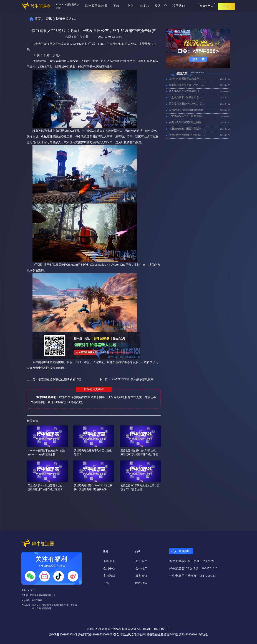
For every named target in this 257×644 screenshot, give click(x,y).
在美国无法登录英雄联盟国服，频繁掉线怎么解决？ (187, 122)
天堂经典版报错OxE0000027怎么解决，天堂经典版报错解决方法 (187, 104)
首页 (37, 19)
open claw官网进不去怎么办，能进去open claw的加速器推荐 (187, 79)
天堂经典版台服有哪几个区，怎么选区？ (187, 85)
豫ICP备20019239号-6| (63, 634)
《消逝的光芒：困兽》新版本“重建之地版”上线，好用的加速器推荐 (187, 129)
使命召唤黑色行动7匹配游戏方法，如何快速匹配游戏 (187, 135)
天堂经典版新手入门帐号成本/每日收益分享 (187, 116)
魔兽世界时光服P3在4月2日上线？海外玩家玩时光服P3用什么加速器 (187, 91)
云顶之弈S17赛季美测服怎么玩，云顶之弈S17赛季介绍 (187, 110)
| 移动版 (203, 634)
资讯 (49, 19)
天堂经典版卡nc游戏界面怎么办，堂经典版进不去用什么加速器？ (187, 97)
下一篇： (128, 379)
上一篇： (56, 379)
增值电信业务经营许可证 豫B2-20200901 (172, 634)
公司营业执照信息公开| (131, 634)
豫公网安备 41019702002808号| (97, 634)
